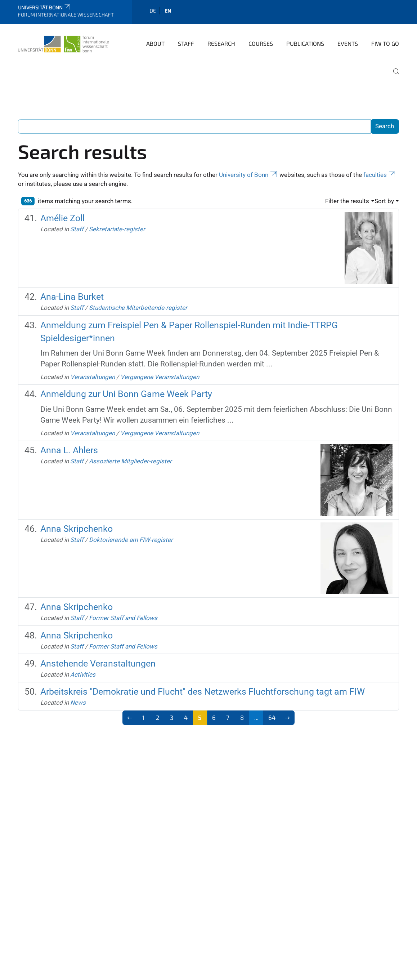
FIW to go (385, 43)
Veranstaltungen (93, 377)
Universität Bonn (44, 7)
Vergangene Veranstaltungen (160, 377)
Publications (305, 43)
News (78, 703)
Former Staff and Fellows (123, 618)
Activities (83, 674)
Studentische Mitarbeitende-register (138, 308)
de (153, 11)
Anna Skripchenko (77, 529)
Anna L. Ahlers (69, 450)
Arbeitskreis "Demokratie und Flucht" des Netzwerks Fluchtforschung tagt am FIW (203, 692)
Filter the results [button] (347, 201)
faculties (380, 175)
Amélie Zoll (62, 218)
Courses (261, 43)
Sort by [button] (384, 201)
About (155, 43)
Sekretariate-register (117, 229)
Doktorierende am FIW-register (131, 540)
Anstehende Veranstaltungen (98, 663)
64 (272, 717)
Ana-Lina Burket (72, 297)
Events (348, 43)
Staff (186, 43)
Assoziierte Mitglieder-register (130, 461)
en (168, 11)
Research (221, 43)
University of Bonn (248, 175)
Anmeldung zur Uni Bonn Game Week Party (126, 394)
